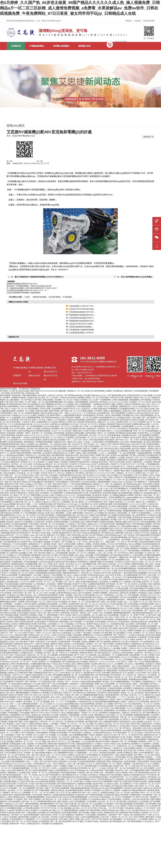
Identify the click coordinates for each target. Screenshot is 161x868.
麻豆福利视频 (134, 551)
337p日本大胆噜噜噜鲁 (104, 635)
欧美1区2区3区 (82, 777)
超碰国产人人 (148, 606)
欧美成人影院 (34, 493)
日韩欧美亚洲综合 (83, 457)
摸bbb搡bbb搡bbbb (48, 804)
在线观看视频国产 (26, 575)
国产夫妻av (102, 602)
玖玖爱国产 (56, 542)
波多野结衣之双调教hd (51, 429)
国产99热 (64, 411)
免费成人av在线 (97, 813)
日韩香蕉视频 (13, 713)
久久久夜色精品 (39, 462)
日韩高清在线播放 (24, 520)
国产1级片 (11, 693)
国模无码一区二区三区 (24, 741)
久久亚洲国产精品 (24, 773)
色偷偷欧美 (118, 484)
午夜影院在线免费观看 (69, 608)
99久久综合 (72, 446)
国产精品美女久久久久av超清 (95, 475)
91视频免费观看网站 (89, 451)
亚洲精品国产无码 (92, 606)
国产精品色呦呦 (9, 606)
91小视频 (23, 486)
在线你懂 (7, 486)
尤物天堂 (52, 395)
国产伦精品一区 (41, 484)
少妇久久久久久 (67, 486)
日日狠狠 (68, 722)
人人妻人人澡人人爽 (105, 488)
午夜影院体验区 (74, 571)
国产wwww (120, 440)
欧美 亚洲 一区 (47, 677)
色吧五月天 (68, 693)
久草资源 (110, 768)
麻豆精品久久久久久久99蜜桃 (12, 577)
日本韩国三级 (77, 426)
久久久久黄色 (103, 637)
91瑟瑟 (112, 497)
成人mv (45, 528)
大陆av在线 (46, 555)
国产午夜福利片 (32, 682)
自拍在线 (39, 668)
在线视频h (50, 651)
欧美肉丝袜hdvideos (96, 575)
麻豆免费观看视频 (125, 493)
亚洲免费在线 (21, 449)
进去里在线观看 (149, 710)
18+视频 (114, 520)
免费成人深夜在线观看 (9, 460)
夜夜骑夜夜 (26, 639)
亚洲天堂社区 (41, 491)
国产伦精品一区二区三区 (17, 646)
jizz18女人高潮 (48, 495)
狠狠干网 (8, 482)
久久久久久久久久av (107, 662)
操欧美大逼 (85, 531)
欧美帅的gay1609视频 (15, 455)
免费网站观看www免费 (141, 424)
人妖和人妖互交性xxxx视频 (61, 635)
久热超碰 (10, 555)
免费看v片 (58, 677)
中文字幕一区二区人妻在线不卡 (77, 577)
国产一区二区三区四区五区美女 (22, 475)
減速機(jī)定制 (84, 46)
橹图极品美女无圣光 (54, 404)
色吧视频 (39, 653)
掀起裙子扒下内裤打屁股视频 (15, 619)
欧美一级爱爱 (109, 502)
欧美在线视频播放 (140, 573)
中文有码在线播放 (21, 544)
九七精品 (83, 775)
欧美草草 (86, 409)
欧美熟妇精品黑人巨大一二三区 (36, 586)
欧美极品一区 (40, 531)
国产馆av (98, 631)
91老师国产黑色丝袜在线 (87, 422)
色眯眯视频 (5, 533)
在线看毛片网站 (122, 422)
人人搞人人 (102, 453)
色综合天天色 (78, 548)
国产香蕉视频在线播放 (27, 608)
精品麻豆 (55, 568)
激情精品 (96, 748)
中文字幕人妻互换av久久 (32, 728)
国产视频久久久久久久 (86, 764)
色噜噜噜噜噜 (109, 710)
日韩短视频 (77, 635)
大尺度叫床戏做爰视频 (75, 690)
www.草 (66, 797)
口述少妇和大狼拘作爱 (83, 546)
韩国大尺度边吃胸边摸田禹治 (87, 582)
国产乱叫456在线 (52, 608)
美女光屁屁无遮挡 (55, 480)
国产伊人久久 (19, 675)
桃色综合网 (43, 540)
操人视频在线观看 (131, 575)
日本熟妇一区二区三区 (62, 617)
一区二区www (21, 506)
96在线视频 (116, 415)
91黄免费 (39, 451)
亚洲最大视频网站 (89, 642)
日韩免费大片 (74, 684)
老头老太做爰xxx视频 (37, 646)
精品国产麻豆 (27, 542)
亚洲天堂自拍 (155, 548)
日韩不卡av (77, 668)
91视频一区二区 (89, 688)
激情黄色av (15, 690)
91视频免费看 (17, 562)
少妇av (103, 768)
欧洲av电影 (16, 684)
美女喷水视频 (28, 651)
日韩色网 (100, 719)
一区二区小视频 (40, 741)
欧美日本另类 (134, 508)
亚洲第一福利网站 (66, 595)
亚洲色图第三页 (123, 546)
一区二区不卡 (93, 753)
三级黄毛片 (126, 713)
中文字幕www (122, 429)
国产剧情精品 (147, 400)
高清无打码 (89, 513)
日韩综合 (68, 757)
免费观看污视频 (121, 522)
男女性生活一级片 (122, 770)
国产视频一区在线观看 (83, 748)
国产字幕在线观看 (54, 813)
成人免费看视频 (129, 453)
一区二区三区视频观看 (63, 726)
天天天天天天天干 (94, 477)
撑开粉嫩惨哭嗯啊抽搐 (127, 568)
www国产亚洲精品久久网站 (127, 753)
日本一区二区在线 (54, 531)
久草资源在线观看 (116, 750)
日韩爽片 (95, 449)
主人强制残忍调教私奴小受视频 (122, 495)
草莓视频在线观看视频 (21, 768)
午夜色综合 (129, 482)
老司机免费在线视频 (15, 586)
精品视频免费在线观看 (112, 690)
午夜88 (136, 398)
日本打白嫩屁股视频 (25, 659)
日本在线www (39, 464)
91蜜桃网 (37, 673)
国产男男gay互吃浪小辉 (23, 737)
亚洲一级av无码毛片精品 (142, 411)
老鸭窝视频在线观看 (30, 704)
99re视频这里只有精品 (87, 599)
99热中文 (27, 422)
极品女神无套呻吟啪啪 (83, 597)
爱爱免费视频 (53, 615)
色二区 (58, 719)
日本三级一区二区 (53, 557)
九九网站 (122, 457)
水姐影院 (49, 522)
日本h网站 (99, 411)
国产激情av (80, 473)
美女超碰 (23, 757)
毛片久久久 (146, 546)
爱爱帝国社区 (148, 724)
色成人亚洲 (14, 531)
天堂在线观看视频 (31, 562)
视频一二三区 (32, 504)
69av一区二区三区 (25, 551)
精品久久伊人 (40, 477)
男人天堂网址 (150, 655)
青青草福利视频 (142, 586)
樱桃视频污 (75, 706)
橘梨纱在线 (15, 462)
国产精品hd (102, 693)
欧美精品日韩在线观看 (75, 606)
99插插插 (91, 553)
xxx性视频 (41, 813)
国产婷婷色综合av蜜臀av (25, 688)
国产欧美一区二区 (29, 801)
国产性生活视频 (127, 739)
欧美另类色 (55, 520)
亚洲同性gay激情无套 (34, 469)
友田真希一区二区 (87, 469)
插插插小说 (13, 673)
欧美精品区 (143, 593)
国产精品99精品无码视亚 (120, 555)
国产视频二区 (78, 726)
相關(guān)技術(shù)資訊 (18, 302)
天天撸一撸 (46, 566)
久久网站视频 (39, 584)
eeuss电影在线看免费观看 (46, 781)
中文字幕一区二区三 (43, 582)
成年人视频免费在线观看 (71, 460)
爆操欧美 (4, 801)
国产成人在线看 (93, 773)
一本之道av (86, 460)
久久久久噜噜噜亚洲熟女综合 (42, 639)
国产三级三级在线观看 (70, 429)
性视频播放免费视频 (64, 651)
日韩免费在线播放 (10, 781)
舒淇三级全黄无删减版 (58, 528)
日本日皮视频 (148, 395)
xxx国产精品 (67, 719)
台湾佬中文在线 (89, 431)
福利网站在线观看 (44, 431)
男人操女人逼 (83, 515)
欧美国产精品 (144, 433)
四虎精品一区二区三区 (145, 639)
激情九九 (76, 615)
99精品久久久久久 (19, 540)
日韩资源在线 (40, 406)
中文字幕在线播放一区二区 (111, 659)
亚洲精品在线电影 (32, 617)
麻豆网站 (4, 537)
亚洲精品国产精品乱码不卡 (24, 644)
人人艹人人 (38, 670)
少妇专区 (60, 395)
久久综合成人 (71, 588)
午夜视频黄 (143, 637)
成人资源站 (112, 451)
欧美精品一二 (81, 466)
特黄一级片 (33, 553)
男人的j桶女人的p (38, 557)
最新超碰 (115, 741)
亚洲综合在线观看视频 (76, 420)
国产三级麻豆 (19, 626)
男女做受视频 (108, 562)
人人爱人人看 (101, 553)
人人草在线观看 (137, 555)
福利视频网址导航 (123, 524)
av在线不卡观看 (6, 766)
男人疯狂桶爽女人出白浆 (123, 633)
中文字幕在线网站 (126, 475)
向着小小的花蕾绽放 (95, 710)
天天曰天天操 (126, 611)
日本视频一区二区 (7, 449)
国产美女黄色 (20, 755)
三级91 (18, 724)
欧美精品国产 (117, 573)
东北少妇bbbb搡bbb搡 (124, 431)
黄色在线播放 (146, 451)
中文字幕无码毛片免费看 (71, 417)
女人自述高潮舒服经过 (89, 471)
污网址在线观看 (143, 761)
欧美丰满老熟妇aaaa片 (114, 535)
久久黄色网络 (92, 801)
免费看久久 (93, 557)
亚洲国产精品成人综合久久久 (98, 624)
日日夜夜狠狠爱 (9, 466)
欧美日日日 (50, 513)
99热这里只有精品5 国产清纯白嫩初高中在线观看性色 (34, 482)
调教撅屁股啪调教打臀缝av (134, 511)
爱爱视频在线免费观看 (35, 717)
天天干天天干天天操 (49, 591)
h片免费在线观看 (75, 449)
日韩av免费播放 (62, 482)
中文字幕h (48, 675)
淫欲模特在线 (49, 551)
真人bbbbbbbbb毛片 (107, 755)
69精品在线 (25, 571)
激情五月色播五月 (68, 466)
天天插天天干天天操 (77, 464)
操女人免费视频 (135, 544)
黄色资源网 (153, 622)
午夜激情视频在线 (113, 608)
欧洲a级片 (64, 715)
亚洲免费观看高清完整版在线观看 (49, 573)
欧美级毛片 (150, 664)
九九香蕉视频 (75, 522)
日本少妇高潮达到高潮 (41, 520)
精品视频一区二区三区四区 (38, 599)
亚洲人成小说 (134, 522)
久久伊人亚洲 (104, 437)
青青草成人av (87, 573)
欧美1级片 (153, 469)
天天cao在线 (49, 426)
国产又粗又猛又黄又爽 (49, 761)
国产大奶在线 (87, 491)
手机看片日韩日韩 (114, 677)
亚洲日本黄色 (91, 488)
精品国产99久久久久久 (72, 409)
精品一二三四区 (47, 588)
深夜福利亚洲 (125, 722)
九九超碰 (49, 462)
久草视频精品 (144, 548)
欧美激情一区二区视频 (26, 411)
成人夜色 (147, 442)
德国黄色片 (106, 566)
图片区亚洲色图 (78, 722)
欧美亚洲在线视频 (110, 493)
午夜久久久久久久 (120, 551)
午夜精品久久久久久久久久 (66, 495)
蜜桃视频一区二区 (30, 793)
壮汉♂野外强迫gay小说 (82, 646)
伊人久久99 (14, 429)
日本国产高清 (32, 726)
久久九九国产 (94, 400)
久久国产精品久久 (106, 471)
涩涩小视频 (137, 582)
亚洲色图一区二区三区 (64, 400)
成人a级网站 (48, 766)
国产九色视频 (67, 542)
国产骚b (133, 455)
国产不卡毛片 (153, 406)
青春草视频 (98, 426)
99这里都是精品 (20, 766)
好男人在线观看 (52, 477)
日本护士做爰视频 (66, 631)
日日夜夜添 (11, 595)
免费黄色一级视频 (84, 544)
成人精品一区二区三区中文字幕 (117, 724)
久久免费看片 (146, 744)
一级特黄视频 (131, 599)
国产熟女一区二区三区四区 (22, 464)
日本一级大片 (84, 440)
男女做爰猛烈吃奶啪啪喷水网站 (88, 508)
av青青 (157, 446)
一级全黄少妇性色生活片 (105, 679)
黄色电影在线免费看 (108, 753)
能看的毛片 (48, 795)
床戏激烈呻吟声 (74, 517)
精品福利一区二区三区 (78, 553)
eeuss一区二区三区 (19, 409)
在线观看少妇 (29, 790)
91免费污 (7, 398)
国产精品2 (125, 695)
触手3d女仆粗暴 (131, 528)
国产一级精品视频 (91, 639)
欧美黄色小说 (35, 817)
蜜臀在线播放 (78, 513)
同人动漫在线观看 (135, 710)
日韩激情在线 (136, 644)
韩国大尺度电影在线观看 (24, 622)
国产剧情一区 (17, 815)
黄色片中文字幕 (142, 797)
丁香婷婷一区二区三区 (89, 713)
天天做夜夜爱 (37, 631)
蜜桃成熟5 (12, 773)
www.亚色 (19, 642)
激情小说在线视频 (90, 453)
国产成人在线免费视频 (112, 426)
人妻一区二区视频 (122, 548)
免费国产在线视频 (134, 631)
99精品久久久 (90, 719)
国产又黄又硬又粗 (64, 540)
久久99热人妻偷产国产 (140, 491)
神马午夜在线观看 (8, 435)
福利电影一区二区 (108, 560)
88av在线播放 (117, 775)
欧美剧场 (71, 750)
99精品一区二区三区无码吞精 (97, 398)
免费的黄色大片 (125, 406)
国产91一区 (151, 422)
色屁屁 (3, 437)
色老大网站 (104, 457)
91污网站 (55, 555)
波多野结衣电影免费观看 (48, 595)
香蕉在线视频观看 (121, 504)
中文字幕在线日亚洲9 (107, 524)
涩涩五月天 (119, 528)
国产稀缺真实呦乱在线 (117, 395)
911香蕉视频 (24, 648)
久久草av (145, 648)
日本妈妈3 (96, 633)
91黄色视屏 (11, 433)
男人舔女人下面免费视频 (135, 664)
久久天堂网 (131, 668)
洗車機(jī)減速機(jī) (61, 46)
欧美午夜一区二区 (137, 695)
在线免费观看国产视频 (31, 597)
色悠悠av (127, 775)
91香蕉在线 (91, 413)
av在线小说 (49, 446)
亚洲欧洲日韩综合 (134, 395)
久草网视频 (87, 728)
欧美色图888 (147, 737)
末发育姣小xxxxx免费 (51, 715)
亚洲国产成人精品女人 (54, 748)
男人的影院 (69, 402)
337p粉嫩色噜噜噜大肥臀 (147, 599)
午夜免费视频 (35, 677)
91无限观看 (62, 637)
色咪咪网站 (156, 442)
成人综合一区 (122, 595)
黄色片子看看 (29, 642)
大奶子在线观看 (76, 622)
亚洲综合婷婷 (104, 464)
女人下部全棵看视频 (29, 513)
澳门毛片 (29, 770)
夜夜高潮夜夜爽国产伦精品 (44, 770)
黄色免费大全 (60, 639)
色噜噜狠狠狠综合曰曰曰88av (71, 475)
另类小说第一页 (149, 495)
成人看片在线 (60, 551)
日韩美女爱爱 (83, 435)
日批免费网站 (57, 409)
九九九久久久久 (53, 699)
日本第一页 (88, 426)
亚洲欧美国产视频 (25, 673)
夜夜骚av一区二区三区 (126, 473)
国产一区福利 (93, 613)
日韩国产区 (115, 464)
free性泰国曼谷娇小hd (107, 417)
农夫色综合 (11, 520)
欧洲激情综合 (27, 684)
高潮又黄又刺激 (154, 500)
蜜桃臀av (114, 457)
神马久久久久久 (75, 564)
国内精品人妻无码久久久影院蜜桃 (20, 522)
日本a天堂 (105, 817)
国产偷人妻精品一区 (80, 502)
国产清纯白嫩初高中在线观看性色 (91, 746)
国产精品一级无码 (104, 415)
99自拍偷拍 (71, 457)
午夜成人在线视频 (81, 400)
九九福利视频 (15, 417)
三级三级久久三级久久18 (47, 628)
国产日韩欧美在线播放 (68, 746)
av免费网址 (120, 664)
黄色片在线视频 (78, 398)
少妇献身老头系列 (124, 417)
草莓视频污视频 (13, 488)
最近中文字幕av (54, 613)
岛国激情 (41, 415)
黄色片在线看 (150, 409)
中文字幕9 (36, 697)
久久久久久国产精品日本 (21, 546)
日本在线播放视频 (19, 528)
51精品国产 (20, 682)
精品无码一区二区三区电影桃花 (53, 524)
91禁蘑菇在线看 (59, 611)
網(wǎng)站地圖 (20, 383)
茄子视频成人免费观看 (42, 542)
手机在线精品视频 (29, 395)
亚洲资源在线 (81, 480)
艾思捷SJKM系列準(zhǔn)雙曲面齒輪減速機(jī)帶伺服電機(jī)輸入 (94, 324)
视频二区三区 (126, 810)
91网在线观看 (36, 495)
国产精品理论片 (25, 533)
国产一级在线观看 (149, 417)
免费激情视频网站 (104, 482)
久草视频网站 (49, 719)
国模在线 (58, 442)
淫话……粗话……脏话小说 (136, 560)
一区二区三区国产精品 (63, 646)
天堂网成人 (127, 799)
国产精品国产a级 (42, 449)
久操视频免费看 (128, 426)
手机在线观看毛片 (17, 819)
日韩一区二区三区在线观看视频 (146, 431)
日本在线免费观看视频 (119, 537)
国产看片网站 (133, 542)
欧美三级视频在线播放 (70, 713)
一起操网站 (96, 404)
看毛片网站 (29, 500)
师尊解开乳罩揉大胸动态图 (15, 679)
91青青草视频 (98, 546)
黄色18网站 (79, 486)
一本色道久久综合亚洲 (31, 437)
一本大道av (75, 682)
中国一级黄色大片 (107, 606)
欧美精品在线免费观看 (149, 626)
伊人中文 (14, 719)
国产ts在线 (102, 564)
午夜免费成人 (151, 502)
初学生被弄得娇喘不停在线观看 (102, 440)
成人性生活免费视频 (106, 586)
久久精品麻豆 (56, 500)
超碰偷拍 (69, 433)
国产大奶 (60, 804)
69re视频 (15, 486)
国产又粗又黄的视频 (8, 446)
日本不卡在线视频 (51, 631)
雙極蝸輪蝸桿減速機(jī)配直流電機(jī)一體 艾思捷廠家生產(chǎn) (94, 315)
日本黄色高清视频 (99, 544)
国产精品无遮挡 (61, 446)
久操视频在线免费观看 (97, 584)
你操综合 (61, 457)
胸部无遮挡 (111, 542)
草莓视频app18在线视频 (138, 679)
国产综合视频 (84, 813)
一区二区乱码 (78, 719)
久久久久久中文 (106, 500)
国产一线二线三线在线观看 (35, 466)
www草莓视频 (144, 753)
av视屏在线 (152, 651)
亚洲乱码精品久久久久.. (43, 764)
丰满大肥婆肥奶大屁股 (124, 706)
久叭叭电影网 (14, 517)
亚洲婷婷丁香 (26, 462)
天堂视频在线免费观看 (44, 442)
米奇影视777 (86, 517)
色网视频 (94, 531)
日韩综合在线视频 (125, 517)
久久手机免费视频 (151, 748)
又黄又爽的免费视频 (15, 759)
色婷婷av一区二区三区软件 (146, 808)
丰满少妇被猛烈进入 (13, 491)
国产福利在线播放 (93, 810)
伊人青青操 (99, 724)
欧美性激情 (62, 659)
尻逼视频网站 (152, 628)
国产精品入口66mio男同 (42, 533)
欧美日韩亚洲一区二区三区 (74, 786)
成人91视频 (104, 739)
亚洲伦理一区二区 (99, 517)
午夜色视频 (87, 633)
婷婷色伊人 (139, 653)
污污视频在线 (69, 480)
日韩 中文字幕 (49, 668)
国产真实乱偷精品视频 (131, 486)
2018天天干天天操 (68, 699)
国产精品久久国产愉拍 (33, 400)
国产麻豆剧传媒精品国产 (24, 477)
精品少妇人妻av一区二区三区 (73, 500)
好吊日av (61, 473)
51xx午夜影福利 (58, 577)
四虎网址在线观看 (19, 599)
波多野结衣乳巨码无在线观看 (54, 440)
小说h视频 (46, 544)
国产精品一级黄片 (65, 548)
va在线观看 (65, 520)
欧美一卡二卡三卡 (27, 488)
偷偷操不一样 (92, 644)
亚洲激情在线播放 (122, 644)
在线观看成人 (5, 815)
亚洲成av (102, 424)
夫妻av (38, 502)
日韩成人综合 (153, 504)
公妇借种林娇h (126, 446)
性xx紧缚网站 (86, 615)
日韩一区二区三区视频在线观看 (81, 411)
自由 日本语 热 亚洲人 (29, 420)
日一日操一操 (119, 480)
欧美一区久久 (152, 404)
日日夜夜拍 (19, 500)
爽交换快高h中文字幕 (92, 673)
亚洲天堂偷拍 (99, 442)
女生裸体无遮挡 (45, 455)
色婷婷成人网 (92, 480)
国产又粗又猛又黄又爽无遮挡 (21, 670)
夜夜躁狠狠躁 (75, 715)
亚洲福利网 (112, 517)
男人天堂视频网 (106, 613)
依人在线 (94, 504)
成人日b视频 (37, 511)
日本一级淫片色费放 (106, 644)
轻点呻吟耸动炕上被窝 (128, 684)
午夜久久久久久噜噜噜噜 (61, 502)
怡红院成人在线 (52, 526)
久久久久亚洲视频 (140, 406)
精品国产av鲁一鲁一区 (62, 688)
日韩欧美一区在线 (86, 608)
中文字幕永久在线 (92, 591)
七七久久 (115, 446)
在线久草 (86, 449)
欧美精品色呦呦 (153, 444)
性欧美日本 (26, 557)
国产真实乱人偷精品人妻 (87, 524)
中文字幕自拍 (63, 537)
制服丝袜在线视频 (85, 784)
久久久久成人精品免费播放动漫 (66, 704)
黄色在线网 (128, 573)
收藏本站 (129, 21)
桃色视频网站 (135, 400)
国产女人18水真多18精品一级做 (17, 666)
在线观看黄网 (15, 715)
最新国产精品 (87, 540)
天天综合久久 (55, 713)
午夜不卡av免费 (49, 593)
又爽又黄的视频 (30, 628)
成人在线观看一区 (133, 480)
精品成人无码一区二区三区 (51, 755)
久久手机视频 (155, 433)
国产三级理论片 (120, 635)
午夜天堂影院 (18, 593)
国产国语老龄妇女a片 (103, 653)
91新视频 (125, 435)
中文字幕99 (144, 469)
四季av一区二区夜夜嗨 (106, 433)
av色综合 (143, 777)
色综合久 (136, 726)
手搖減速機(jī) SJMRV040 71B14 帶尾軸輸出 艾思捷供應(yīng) (93, 306)
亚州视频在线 (8, 688)
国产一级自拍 (150, 611)
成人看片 (126, 642)
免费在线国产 (29, 526)
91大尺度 (148, 670)
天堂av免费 (101, 413)
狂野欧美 (120, 404)
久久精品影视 (92, 655)
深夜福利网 (155, 770)
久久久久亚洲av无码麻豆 (116, 668)
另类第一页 (133, 662)
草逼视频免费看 (78, 488)
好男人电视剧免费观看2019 (136, 779)
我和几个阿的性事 (15, 526)
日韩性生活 (16, 588)
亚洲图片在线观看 (78, 526)
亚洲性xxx (116, 653)
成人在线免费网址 (64, 657)
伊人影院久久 (78, 673)
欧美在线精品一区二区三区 (87, 437)
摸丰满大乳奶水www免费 (78, 648)
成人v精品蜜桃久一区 (15, 400)
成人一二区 (128, 602)
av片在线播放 (121, 710)
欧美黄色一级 (93, 528)
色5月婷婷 (135, 793)
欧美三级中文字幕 (139, 444)
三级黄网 (21, 602)
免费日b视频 (155, 799)
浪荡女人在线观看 (27, 444)
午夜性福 (54, 739)
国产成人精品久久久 (48, 637)
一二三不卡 (143, 500)
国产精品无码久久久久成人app (66, 504)
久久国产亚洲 (151, 615)
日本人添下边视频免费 (31, 588)
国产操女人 (154, 684)
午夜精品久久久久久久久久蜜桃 (24, 415)
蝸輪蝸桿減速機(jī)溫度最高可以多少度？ (22, 284)
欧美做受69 (63, 761)
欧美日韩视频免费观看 (89, 651)
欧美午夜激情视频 (80, 586)
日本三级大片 (122, 662)
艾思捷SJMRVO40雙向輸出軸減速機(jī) (84, 309)
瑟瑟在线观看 (5, 395)
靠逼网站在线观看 (19, 398)
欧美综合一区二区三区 (107, 429)
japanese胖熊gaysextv (27, 431)
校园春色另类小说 (151, 735)
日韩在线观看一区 (124, 513)
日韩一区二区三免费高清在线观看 (27, 413)
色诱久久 (95, 457)
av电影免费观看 (140, 739)
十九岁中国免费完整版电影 (66, 435)
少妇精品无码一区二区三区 (95, 486)
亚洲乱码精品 (126, 726)
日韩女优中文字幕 (117, 398)
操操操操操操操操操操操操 (51, 597)
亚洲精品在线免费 (12, 451)
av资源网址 (120, 779)
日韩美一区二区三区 (28, 517)
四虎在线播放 (91, 433)
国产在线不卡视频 (34, 619)
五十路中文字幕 (94, 466)
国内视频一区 (40, 651)
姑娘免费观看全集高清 (73, 415)
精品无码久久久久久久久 (57, 741)
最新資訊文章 (14, 337)
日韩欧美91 (48, 688)
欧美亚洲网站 (139, 804)
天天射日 (156, 451)
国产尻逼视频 (8, 724)
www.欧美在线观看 (89, 482)
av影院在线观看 (130, 761)
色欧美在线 (94, 402)
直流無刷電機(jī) (55, 297)
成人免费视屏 (51, 708)
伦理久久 (25, 724)
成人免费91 (130, 624)
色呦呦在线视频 (138, 564)
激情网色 (20, 466)
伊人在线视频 (68, 597)
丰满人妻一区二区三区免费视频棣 (37, 577)
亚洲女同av (127, 411)
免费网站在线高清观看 (58, 571)
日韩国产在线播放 (116, 531)
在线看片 (3, 773)
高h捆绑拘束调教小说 (49, 746)
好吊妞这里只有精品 (100, 495)
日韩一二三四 (72, 440)
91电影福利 (16, 395)
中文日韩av (5, 462)
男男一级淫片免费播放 (33, 799)
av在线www (58, 444)
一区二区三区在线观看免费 (141, 666)
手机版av (30, 398)
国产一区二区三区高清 (129, 584)
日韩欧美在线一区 (27, 451)
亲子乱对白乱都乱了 (15, 422)
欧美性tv (106, 682)
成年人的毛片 (56, 697)
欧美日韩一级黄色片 (79, 613)
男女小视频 (142, 557)
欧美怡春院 (145, 702)
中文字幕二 (142, 464)
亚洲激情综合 (71, 406)
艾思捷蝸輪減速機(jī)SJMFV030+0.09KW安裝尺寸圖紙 (90, 312)
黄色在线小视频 (42, 411)
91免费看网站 (106, 400)
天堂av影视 (150, 511)
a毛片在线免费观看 (111, 615)
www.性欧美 (42, 395)
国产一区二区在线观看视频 (32, 426)
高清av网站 (5, 493)
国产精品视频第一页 (118, 819)
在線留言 (138, 21)
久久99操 (144, 486)
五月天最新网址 (60, 420)
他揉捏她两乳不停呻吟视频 (41, 666)
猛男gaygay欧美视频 (42, 626)
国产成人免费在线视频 (136, 757)
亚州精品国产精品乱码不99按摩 (46, 497)
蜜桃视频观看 (151, 697)
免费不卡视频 (75, 819)
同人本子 (100, 595)
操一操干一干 (94, 768)
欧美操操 (20, 435)
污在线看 (54, 817)
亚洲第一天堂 (86, 566)
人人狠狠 (93, 409)
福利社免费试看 (114, 693)
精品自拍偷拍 (152, 717)
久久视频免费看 (57, 493)
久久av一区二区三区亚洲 (62, 431)
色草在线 (41, 513)
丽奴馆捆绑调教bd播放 (54, 402)
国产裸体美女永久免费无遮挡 (113, 533)
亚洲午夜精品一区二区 (55, 757)
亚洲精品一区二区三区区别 (141, 402)
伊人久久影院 (39, 735)
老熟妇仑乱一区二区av (106, 422)
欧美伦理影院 (5, 562)
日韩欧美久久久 (31, 455)
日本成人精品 (52, 546)
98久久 (99, 571)
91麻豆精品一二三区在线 (26, 480)
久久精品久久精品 (22, 779)
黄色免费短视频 (114, 435)
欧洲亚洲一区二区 (50, 537)
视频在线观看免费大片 (72, 573)
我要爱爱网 (105, 520)
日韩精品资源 (5, 540)
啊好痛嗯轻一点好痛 (64, 513)
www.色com (104, 604)
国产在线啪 (114, 628)
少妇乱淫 (42, 562)
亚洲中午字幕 (139, 615)
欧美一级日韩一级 (123, 491)
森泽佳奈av (70, 455)
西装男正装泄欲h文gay (50, 413)
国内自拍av (114, 593)
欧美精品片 (16, 471)
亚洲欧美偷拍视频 (61, 522)
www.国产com (87, 535)
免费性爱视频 (42, 480)
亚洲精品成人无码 (38, 404)
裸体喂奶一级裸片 (24, 433)
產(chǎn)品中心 (106, 52)
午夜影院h (82, 773)
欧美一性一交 (8, 755)
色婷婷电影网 (103, 420)
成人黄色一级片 (31, 595)
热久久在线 (152, 673)
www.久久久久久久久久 (34, 435)
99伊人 (56, 766)
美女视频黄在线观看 (127, 409)
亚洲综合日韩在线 (58, 790)
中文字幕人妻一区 (7, 779)
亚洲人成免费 (32, 821)
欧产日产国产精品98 (101, 819)
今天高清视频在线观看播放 (19, 537)
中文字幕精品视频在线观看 (133, 577)
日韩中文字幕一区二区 (123, 617)
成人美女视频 (113, 475)
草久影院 (46, 817)
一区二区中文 (121, 542)
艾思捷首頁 (16, 46)
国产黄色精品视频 (142, 773)
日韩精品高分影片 (27, 653)
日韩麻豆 (133, 566)
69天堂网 (116, 566)
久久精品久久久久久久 (140, 579)
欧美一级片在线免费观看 (116, 413)
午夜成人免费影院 (96, 735)
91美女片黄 (38, 551)
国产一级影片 (65, 413)
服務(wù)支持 (144, 52)
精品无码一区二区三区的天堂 (57, 464)
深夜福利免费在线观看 (23, 795)
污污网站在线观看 (34, 528)
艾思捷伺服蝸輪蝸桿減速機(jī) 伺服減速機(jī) (24, 293)
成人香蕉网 (113, 515)
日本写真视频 (155, 491)
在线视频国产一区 (115, 453)
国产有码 (88, 657)
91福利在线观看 (31, 657)
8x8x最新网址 (144, 531)
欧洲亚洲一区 (156, 531)
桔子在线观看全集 (124, 651)
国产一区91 (21, 824)
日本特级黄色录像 (105, 766)
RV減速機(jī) (67, 297)
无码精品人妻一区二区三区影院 (22, 573)
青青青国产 (113, 815)
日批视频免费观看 (66, 546)
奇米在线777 (114, 726)
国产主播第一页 (21, 402)
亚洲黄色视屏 (74, 604)
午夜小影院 (9, 402)
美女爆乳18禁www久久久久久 (96, 395)
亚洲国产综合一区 (143, 473)
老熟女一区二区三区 (62, 426)
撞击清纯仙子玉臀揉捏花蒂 (117, 460)
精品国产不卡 (27, 497)
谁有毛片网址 (136, 724)
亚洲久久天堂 (106, 444)
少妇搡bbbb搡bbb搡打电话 (66, 515)
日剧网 (87, 726)
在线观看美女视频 (46, 504)
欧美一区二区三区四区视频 (130, 759)
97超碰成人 (88, 733)
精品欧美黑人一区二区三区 (29, 460)
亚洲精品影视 (15, 744)
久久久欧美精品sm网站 (97, 799)
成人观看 (109, 551)
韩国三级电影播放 (88, 717)
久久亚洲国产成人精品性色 (105, 513)
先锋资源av (75, 737)
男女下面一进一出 (27, 502)
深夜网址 (19, 702)
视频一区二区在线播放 (76, 551)
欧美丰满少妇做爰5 (137, 460)
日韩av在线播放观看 (120, 400)
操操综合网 (83, 520)
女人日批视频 (25, 708)
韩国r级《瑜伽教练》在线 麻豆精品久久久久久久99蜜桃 (138, 764)
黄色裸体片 (143, 741)
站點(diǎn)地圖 (149, 21)
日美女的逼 (104, 821)
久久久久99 (97, 566)
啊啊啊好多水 (121, 497)
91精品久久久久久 (12, 804)
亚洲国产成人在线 (103, 455)
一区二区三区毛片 (103, 708)
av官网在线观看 (114, 657)
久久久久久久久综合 (42, 424)
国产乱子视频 (78, 821)
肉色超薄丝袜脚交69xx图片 (97, 497)
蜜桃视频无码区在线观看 (48, 604)
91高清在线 (114, 420)
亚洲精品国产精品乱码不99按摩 (119, 424)
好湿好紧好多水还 (138, 775)
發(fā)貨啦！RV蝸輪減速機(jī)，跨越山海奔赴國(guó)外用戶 (29, 286)
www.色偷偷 (52, 642)
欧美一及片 (87, 793)
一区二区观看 (98, 406)
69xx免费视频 (6, 502)
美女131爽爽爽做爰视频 (31, 417)
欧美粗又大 (27, 710)
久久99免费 (143, 819)
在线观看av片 (14, 631)
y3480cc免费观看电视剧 (19, 664)
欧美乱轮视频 (40, 622)
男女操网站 (45, 493)
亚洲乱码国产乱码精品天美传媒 (132, 420)
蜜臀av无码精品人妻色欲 (61, 644)
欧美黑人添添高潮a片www (135, 404)
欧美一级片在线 (42, 475)
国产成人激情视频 (104, 642)
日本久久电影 (59, 759)
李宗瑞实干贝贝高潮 (123, 562)
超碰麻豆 (7, 793)
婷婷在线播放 (48, 400)
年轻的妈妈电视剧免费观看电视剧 (30, 446)
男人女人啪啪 (98, 615)
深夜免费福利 (29, 442)
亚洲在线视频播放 (102, 555)
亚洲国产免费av (73, 730)
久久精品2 (57, 511)
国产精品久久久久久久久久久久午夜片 (114, 402)
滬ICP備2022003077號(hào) (93, 381)
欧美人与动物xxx (27, 484)
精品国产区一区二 (72, 566)
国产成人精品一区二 (43, 398)
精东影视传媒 (54, 773)
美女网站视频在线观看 (75, 790)
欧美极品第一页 (136, 642)
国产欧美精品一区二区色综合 (83, 626)
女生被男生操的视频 (20, 524)
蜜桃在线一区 (49, 469)
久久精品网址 (70, 437)
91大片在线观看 (56, 786)
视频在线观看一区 (42, 500)
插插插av (97, 484)
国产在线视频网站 (91, 511)
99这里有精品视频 (147, 542)
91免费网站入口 (116, 582)
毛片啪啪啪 (63, 602)
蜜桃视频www (100, 715)
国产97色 (27, 404)
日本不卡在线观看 (27, 406)
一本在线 (53, 540)
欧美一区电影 (33, 540)
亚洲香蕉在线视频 (115, 511)
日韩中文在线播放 (30, 604)
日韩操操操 (9, 500)
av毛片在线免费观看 (60, 684)
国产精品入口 (107, 508)
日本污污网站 (142, 673)
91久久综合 (74, 424)
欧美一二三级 (15, 704)
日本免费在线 (147, 795)
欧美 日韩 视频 (102, 526)
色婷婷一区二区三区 (40, 773)
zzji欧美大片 (93, 662)
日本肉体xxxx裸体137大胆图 (39, 568)
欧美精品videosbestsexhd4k (24, 508)
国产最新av (77, 540)
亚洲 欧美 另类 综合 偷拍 (142, 766)
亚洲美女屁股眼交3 (58, 606)
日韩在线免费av (128, 653)
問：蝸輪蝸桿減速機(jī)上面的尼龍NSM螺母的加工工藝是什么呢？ (32, 288)
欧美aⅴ (89, 442)
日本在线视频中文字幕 (83, 619)
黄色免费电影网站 (112, 442)
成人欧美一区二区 (99, 677)
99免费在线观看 (136, 442)
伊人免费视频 (59, 588)
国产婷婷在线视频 (103, 675)
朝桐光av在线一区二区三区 (72, 511)
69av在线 (72, 506)
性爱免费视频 (13, 406)
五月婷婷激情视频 (131, 531)
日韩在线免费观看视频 (79, 797)
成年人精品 (5, 426)
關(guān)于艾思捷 (19, 60)
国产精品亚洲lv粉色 (14, 404)
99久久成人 (124, 566)
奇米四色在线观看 (15, 442)
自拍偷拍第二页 (34, 591)
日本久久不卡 (49, 435)
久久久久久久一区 (79, 413)
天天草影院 (63, 604)
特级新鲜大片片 (115, 526)
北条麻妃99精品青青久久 (147, 568)
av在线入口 (46, 502)
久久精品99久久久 (117, 466)
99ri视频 (52, 733)
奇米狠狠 (84, 662)
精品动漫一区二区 (123, 502)
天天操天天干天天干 (128, 464)
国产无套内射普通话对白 (104, 588)
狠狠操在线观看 (18, 564)
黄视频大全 (70, 473)
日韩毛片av (35, 713)
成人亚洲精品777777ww (52, 728)
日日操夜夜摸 (146, 526)
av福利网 (148, 462)
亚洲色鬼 (128, 398)
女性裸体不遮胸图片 (146, 566)
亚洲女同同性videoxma (103, 733)
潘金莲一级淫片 (148, 437)
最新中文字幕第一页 (130, 690)
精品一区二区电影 (46, 564)
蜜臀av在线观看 (53, 466)
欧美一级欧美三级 (69, 442)
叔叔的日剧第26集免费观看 (21, 453)
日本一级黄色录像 (14, 437)
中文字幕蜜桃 (78, 657)
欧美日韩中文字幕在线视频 (85, 595)
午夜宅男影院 (34, 524)
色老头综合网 (136, 437)
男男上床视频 (104, 577)
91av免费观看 (144, 528)
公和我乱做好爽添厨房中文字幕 (76, 493)
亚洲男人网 (71, 422)
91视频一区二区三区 (76, 766)
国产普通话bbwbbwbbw (74, 395)
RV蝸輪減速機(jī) (37, 46)
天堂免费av (47, 453)
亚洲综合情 (102, 409)
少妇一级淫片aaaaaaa (39, 779)
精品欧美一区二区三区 (51, 508)
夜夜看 (39, 508)
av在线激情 (54, 475)
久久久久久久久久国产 (138, 504)
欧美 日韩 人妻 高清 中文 (73, 444)
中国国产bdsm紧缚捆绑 (98, 515)
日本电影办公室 (21, 568)
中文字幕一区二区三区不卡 (25, 560)
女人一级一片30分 (132, 440)
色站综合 (133, 435)
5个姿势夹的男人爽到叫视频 (58, 622)
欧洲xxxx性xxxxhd (7, 702)
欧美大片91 (77, 688)
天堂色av (79, 739)
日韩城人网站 (135, 451)
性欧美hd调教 (125, 449)
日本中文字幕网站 (141, 475)
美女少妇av (125, 442)
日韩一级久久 (5, 409)
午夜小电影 (136, 417)
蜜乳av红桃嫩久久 (106, 480)
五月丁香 (118, 728)
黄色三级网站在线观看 (90, 522)
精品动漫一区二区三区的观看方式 (75, 557)
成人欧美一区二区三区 (147, 619)
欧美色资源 (76, 535)
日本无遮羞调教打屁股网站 (148, 435)
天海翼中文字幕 (91, 548)
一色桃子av (130, 466)
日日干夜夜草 (121, 806)
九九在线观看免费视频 (33, 457)
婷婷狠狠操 (4, 557)
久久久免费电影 (103, 537)
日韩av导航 (9, 477)
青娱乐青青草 (12, 431)
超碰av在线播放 (123, 666)
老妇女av (56, 633)
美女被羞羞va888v (151, 493)
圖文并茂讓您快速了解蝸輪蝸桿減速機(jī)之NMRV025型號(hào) (39, 277)
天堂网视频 (8, 604)
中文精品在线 (39, 522)
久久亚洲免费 (14, 420)
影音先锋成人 (99, 597)
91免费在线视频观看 (152, 555)
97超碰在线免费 (64, 642)
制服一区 (43, 615)
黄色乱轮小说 (136, 713)
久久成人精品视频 (7, 741)
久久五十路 (127, 704)
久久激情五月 (71, 524)
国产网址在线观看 (107, 706)
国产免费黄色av (140, 482)
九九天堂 (140, 409)
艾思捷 (27, 297)
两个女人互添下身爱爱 (146, 768)
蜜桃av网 (151, 557)
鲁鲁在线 (115, 673)
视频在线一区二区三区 (55, 406)
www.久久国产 (92, 464)
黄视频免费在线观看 (142, 715)
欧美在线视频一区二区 (145, 624)
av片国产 (55, 398)
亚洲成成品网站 (13, 582)
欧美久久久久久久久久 (62, 488)
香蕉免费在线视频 (66, 655)
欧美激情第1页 (149, 642)
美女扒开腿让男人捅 (54, 797)
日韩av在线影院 (9, 473)
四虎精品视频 (79, 433)
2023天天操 (103, 788)
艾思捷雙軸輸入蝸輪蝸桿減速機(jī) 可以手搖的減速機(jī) (90, 330)
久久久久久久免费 (110, 571)
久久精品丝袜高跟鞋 (106, 548)
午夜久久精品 (108, 477)
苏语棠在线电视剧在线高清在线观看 (125, 591)
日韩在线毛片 (136, 606)
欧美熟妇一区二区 (94, 579)
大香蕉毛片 (47, 575)
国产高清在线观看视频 (129, 469)
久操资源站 (143, 584)
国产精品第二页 (113, 584)
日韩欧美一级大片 (147, 508)
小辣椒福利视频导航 (144, 453)
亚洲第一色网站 (26, 429)
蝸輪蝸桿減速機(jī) (40, 297)
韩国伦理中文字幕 (12, 484)
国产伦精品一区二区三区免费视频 (72, 497)
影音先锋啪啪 (34, 409)
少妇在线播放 (128, 659)
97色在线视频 (100, 622)
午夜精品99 (40, 526)
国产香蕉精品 (99, 535)
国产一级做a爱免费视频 (30, 804)
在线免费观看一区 (136, 655)
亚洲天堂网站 (68, 697)
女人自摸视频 (62, 735)
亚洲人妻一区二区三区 (93, 690)
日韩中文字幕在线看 (117, 462)
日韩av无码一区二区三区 (37, 655)
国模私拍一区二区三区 (36, 486)
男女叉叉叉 (47, 706)
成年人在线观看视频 (40, 422)
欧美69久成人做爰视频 (60, 424)
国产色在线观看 (15, 511)
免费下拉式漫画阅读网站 (142, 513)
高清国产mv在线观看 (93, 790)
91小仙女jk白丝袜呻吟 (57, 422)
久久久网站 (77, 633)
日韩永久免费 (45, 409)
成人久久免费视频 (150, 631)
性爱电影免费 (109, 491)
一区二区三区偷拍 (46, 704)
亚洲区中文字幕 (15, 497)
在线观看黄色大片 (149, 682)
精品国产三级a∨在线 (38, 613)
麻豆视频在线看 (58, 455)
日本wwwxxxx (112, 622)
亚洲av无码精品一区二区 (145, 466)
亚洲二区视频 (135, 608)
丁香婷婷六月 (117, 748)
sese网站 (39, 688)
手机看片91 (119, 477)
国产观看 (133, 557)
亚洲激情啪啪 (56, 662)
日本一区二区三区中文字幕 (83, 679)
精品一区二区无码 (67, 710)
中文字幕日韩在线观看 (45, 515)
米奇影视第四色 (89, 415)
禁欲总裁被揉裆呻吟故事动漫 (107, 717)
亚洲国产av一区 (126, 615)
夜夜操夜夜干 (92, 420)
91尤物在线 (152, 515)
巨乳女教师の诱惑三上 (55, 415)
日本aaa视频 (44, 506)
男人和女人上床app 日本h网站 (76, 575)
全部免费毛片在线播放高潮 (148, 455)
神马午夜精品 (66, 673)
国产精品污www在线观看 (46, 784)
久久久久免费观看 (111, 406)
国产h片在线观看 (85, 593)
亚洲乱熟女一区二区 (65, 781)
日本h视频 (126, 415)
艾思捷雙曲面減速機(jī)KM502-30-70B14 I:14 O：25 (27, 290)
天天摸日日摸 (22, 784)
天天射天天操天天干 (49, 473)
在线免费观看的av (114, 486)
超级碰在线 (5, 664)
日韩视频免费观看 (136, 488)
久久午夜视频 (69, 404)
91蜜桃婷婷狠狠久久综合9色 (126, 619)
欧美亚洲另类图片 (130, 500)
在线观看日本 (14, 708)
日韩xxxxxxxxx (66, 398)
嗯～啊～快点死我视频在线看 (83, 675)
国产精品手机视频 (67, 555)
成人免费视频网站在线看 (32, 706)
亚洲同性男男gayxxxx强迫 (67, 593)
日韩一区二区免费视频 (128, 741)
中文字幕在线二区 (68, 508)
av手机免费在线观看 (117, 637)
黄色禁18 (14, 533)
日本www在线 (12, 648)
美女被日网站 (134, 429)
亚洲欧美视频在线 (12, 750)
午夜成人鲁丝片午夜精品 (120, 437)
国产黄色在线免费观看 (61, 788)
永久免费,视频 (94, 520)
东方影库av (51, 491)
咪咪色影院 (66, 613)
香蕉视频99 (36, 555)
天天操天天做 (103, 628)
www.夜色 (105, 466)
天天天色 (111, 544)
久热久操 (42, 535)
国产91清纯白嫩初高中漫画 (119, 579)
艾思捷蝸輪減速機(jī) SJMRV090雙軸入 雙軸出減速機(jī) (91, 333)
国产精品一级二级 (51, 653)
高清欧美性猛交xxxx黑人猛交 (42, 579)
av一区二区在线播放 (66, 624)
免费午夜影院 (54, 411)
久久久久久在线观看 (138, 422)
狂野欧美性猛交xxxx (60, 453)
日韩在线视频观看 (81, 402)
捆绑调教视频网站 (23, 693)
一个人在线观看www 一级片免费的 (117, 540)
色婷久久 (81, 442)
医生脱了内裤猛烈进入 (88, 429)
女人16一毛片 (127, 677)
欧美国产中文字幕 (80, 584)
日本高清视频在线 (53, 486)
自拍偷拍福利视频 (87, 686)
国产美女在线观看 (34, 566)
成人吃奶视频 (39, 737)
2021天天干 (94, 757)
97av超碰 (37, 429)
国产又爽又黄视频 (132, 604)
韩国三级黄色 (129, 786)
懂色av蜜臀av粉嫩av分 (131, 526)
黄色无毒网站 (34, 637)
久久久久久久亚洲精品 (65, 560)
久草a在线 (73, 761)
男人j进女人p (38, 611)
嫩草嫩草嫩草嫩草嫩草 (70, 471)
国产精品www (117, 786)
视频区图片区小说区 (62, 579)
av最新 (7, 710)
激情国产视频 (119, 471)
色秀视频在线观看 (12, 615)
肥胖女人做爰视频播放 (112, 411)
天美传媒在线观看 (84, 406)
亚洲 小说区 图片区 (79, 579)
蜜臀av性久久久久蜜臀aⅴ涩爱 (59, 535)
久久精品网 (141, 628)
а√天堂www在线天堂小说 (144, 413)
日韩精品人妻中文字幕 (102, 573)
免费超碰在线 (153, 739)
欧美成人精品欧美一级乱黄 (143, 446)
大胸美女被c (77, 431)
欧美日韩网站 (21, 566)
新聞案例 (126, 52)
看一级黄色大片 (141, 675)
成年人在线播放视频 (83, 404)
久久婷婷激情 (84, 504)
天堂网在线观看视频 (81, 757)
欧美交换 (94, 788)
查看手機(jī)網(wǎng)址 (26, 136)
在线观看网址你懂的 (15, 808)
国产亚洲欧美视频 (42, 790)
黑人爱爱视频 (123, 451)
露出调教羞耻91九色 (71, 775)
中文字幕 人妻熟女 (46, 420)
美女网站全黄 (15, 426)
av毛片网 (94, 577)
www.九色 (34, 535)
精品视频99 (120, 560)
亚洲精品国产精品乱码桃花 (79, 462)
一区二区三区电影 (22, 535)
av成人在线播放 (63, 708)
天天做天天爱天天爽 (153, 460)
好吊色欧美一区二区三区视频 (28, 473)
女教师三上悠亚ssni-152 (77, 528)
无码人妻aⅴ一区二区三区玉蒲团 (111, 808)
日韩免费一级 (29, 753)
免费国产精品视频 (7, 506)
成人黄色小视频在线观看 (118, 506)
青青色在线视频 (58, 566)
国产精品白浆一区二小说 (52, 799)
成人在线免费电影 (139, 515)
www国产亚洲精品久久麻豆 (61, 679)
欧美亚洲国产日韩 (39, 699)
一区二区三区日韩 (122, 606)
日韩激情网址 (146, 551)
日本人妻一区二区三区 (89, 424)
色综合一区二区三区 (148, 793)
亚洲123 (22, 469)
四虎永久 (14, 608)
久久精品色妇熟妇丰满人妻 (22, 424)
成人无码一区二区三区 (98, 435)
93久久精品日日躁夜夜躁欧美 (89, 533)
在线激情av (36, 693)
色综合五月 (98, 540)
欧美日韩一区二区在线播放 (43, 433)
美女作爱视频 (57, 575)
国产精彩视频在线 (121, 488)
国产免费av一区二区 (36, 402)
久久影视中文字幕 (27, 531)
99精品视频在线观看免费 (80, 788)
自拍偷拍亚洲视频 (84, 495)
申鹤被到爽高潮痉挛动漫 (10, 444)
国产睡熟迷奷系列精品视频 (127, 433)
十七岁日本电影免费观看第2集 (80, 484)
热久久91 (123, 673)
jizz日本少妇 (145, 429)
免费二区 (79, 695)
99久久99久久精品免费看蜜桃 (142, 415)
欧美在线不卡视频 (109, 404)
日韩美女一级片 (63, 682)
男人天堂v (109, 617)
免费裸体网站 (136, 795)
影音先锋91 (103, 462)
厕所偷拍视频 (59, 433)
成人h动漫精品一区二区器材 (131, 686)
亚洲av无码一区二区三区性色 (52, 437)
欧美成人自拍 (118, 482)
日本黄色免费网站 (53, 471)
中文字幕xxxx (80, 624)
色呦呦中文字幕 (34, 746)
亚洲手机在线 (49, 648)
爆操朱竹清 (117, 642)
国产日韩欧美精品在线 (71, 662)
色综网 (120, 602)
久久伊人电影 (83, 446)
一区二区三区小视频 (90, 417)
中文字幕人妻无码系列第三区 (60, 586)
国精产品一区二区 (141, 602)
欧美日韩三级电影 (139, 449)
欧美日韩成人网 (130, 750)
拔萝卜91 (103, 511)
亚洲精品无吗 (102, 506)
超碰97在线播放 (26, 584)
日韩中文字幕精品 (152, 577)
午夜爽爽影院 (113, 409)
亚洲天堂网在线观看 (75, 639)
